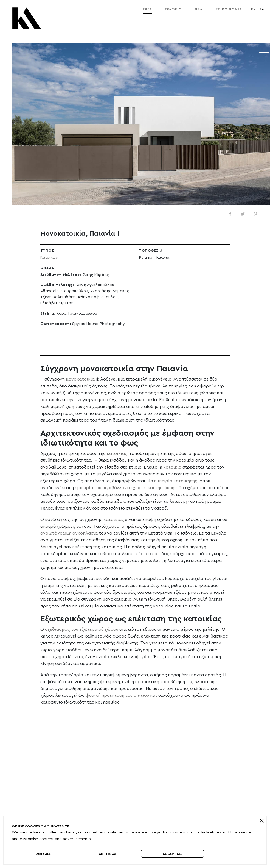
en (254, 9)
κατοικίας (117, 453)
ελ (262, 9)
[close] (262, 821)
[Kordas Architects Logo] (27, 21)
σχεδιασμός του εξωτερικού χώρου (82, 629)
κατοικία (172, 467)
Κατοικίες (49, 258)
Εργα (147, 9)
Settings (108, 854)
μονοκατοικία (80, 379)
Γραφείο (173, 9)
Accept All (172, 854)
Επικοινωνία (229, 9)
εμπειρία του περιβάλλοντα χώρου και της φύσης (126, 488)
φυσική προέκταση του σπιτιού (117, 695)
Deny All (43, 854)
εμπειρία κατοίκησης (176, 481)
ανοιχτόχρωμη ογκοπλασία (69, 533)
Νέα (199, 9)
